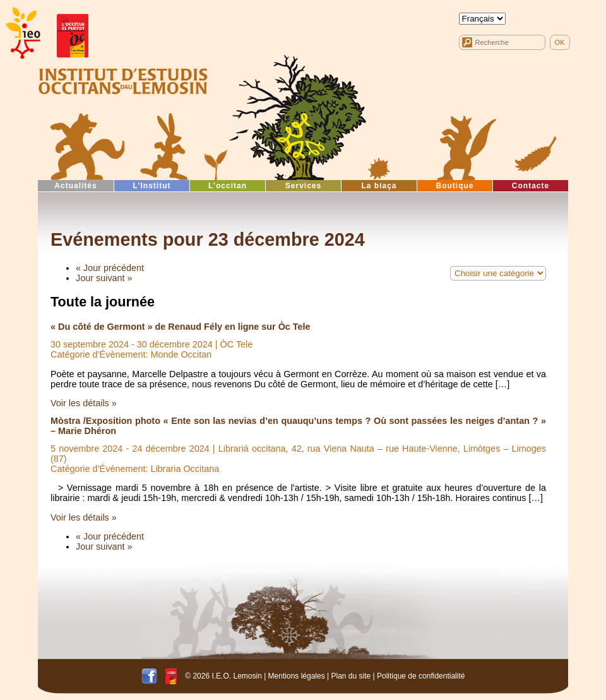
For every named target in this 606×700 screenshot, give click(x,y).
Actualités (75, 186)
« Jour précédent (110, 268)
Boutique (455, 186)
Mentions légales (297, 675)
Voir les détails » (84, 403)
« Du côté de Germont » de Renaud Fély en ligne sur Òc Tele (181, 327)
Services (303, 186)
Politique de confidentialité (421, 675)
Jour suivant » (104, 278)
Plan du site (351, 675)
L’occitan (228, 186)
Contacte (531, 186)
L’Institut (152, 186)
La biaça (379, 186)
